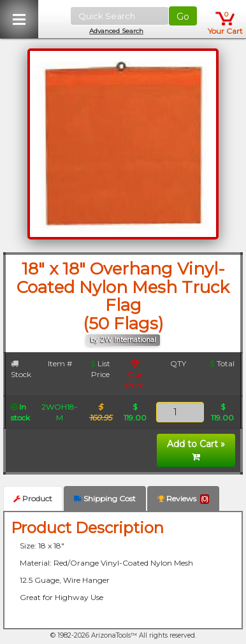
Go (183, 17)
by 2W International (123, 340)
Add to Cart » (196, 450)
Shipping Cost (105, 498)
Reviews (183, 499)
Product (33, 498)
